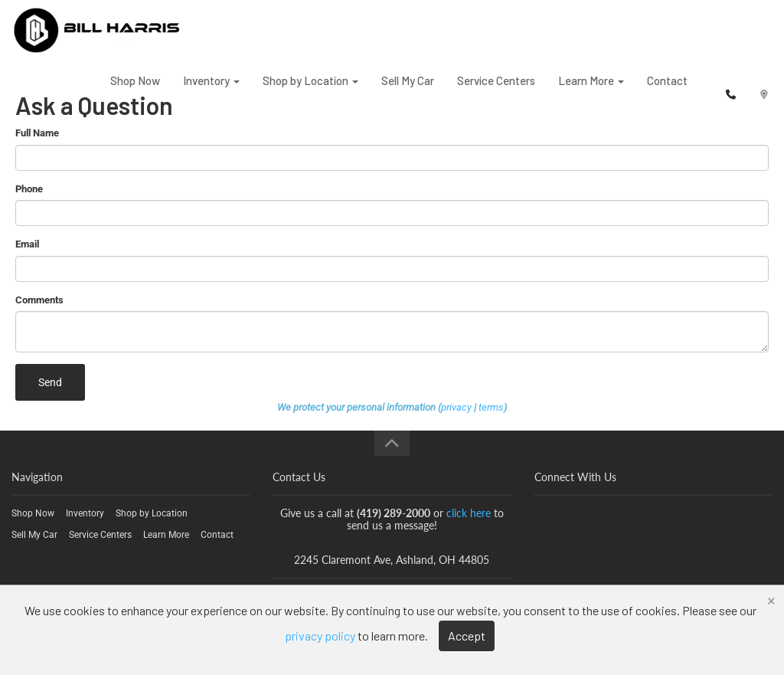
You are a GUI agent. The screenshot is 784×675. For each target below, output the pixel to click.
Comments (39, 300)
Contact (667, 91)
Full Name (37, 133)
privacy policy (320, 636)
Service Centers (496, 91)
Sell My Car (408, 91)
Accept (467, 636)
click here (469, 513)
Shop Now (135, 91)
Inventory (211, 91)
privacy (456, 407)
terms (491, 407)
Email (27, 244)
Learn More (591, 91)
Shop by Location (310, 91)
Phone (29, 189)
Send (50, 382)
